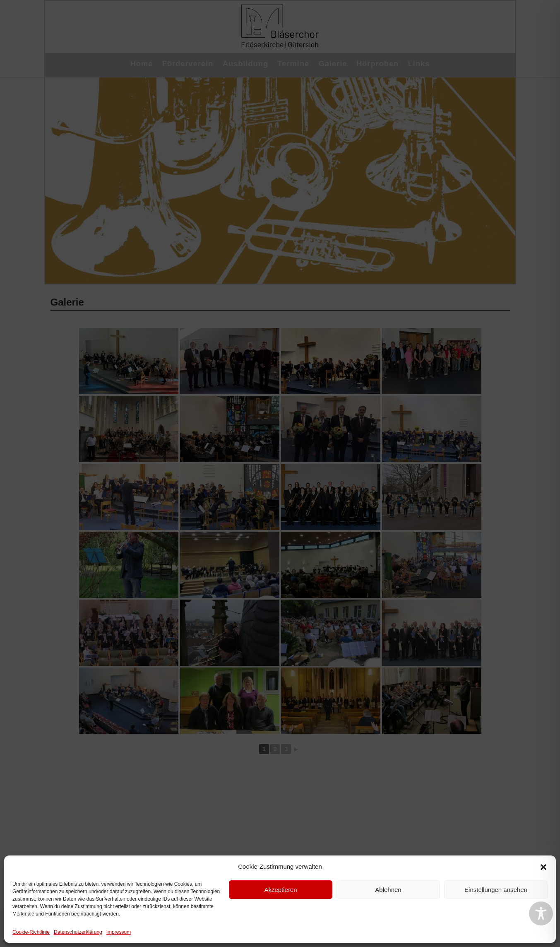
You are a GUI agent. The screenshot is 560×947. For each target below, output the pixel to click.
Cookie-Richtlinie (31, 932)
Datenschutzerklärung (78, 932)
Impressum (119, 932)
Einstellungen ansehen (496, 890)
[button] (543, 867)
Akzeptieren (280, 890)
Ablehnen (388, 890)
